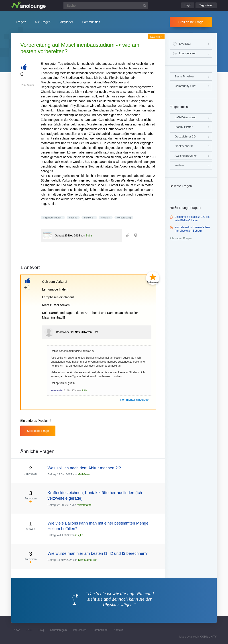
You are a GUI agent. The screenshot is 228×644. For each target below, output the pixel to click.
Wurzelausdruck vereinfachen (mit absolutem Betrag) (192, 229)
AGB (30, 630)
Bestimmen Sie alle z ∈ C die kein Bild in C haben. (192, 219)
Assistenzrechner (186, 156)
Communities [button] (91, 22)
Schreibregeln (59, 630)
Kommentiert (57, 391)
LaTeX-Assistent (185, 117)
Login (188, 5)
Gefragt (59, 236)
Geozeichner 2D (185, 136)
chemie (73, 218)
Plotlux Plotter (183, 127)
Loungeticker (187, 53)
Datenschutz (100, 630)
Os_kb (79, 535)
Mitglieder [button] (66, 22)
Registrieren (206, 5)
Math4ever (84, 474)
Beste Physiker (184, 76)
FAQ (41, 630)
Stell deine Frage (191, 22)
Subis (89, 236)
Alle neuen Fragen (181, 238)
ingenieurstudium (53, 218)
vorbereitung (124, 218)
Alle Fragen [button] (43, 22)
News (17, 630)
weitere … (181, 165)
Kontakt (118, 630)
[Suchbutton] (145, 6)
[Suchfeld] (106, 6)
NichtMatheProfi (88, 560)
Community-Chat (185, 86)
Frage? (21, 22)
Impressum (80, 630)
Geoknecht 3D (184, 146)
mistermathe (84, 505)
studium (106, 218)
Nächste (156, 37)
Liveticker (185, 44)
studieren (89, 218)
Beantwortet (63, 332)
